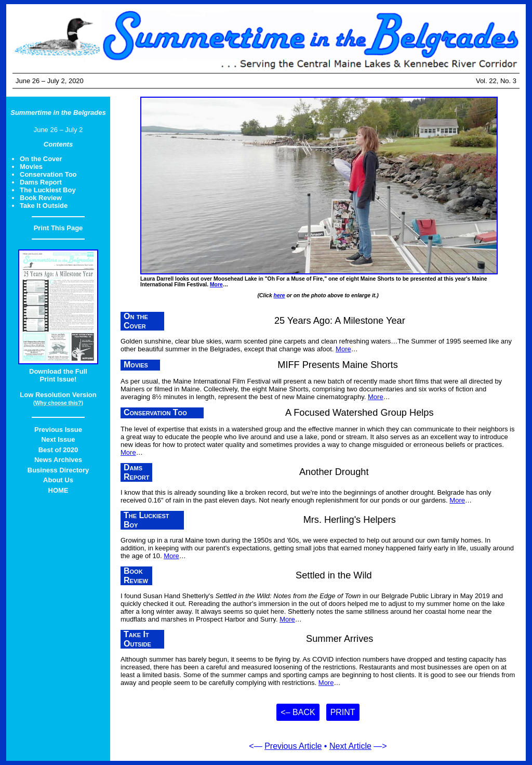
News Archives (58, 460)
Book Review (41, 198)
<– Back (298, 712)
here (280, 295)
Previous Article (293, 746)
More (216, 285)
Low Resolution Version (58, 395)
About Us (58, 480)
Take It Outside (44, 206)
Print (343, 712)
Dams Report (41, 182)
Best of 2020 (58, 450)
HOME (58, 490)
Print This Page (58, 228)
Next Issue (58, 439)
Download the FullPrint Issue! (58, 375)
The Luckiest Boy (48, 190)
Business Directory (58, 470)
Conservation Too (48, 174)
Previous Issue (58, 430)
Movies (31, 167)
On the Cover (41, 159)
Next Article (350, 746)
